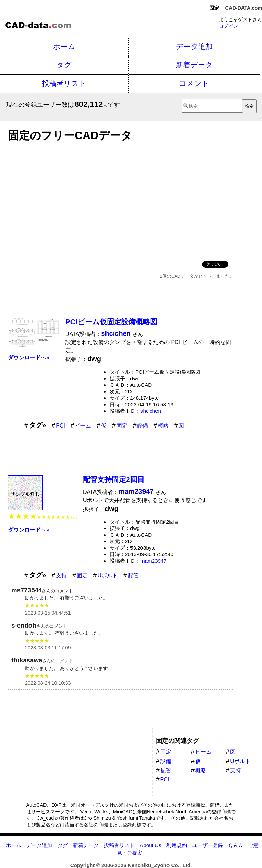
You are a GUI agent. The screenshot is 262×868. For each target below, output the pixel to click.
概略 (163, 426)
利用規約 (177, 845)
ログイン (228, 26)
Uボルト (108, 575)
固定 (122, 426)
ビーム (83, 426)
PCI (60, 426)
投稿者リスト (64, 83)
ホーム (64, 46)
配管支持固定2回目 (114, 479)
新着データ (194, 65)
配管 (133, 575)
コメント (194, 83)
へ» (29, 358)
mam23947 (153, 561)
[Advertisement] (121, 199)
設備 (142, 426)
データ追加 (194, 46)
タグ (64, 65)
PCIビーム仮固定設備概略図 (111, 322)
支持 (61, 575)
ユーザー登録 (208, 845)
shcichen (151, 411)
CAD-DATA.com (244, 8)
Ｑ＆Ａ (236, 845)
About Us (150, 845)
